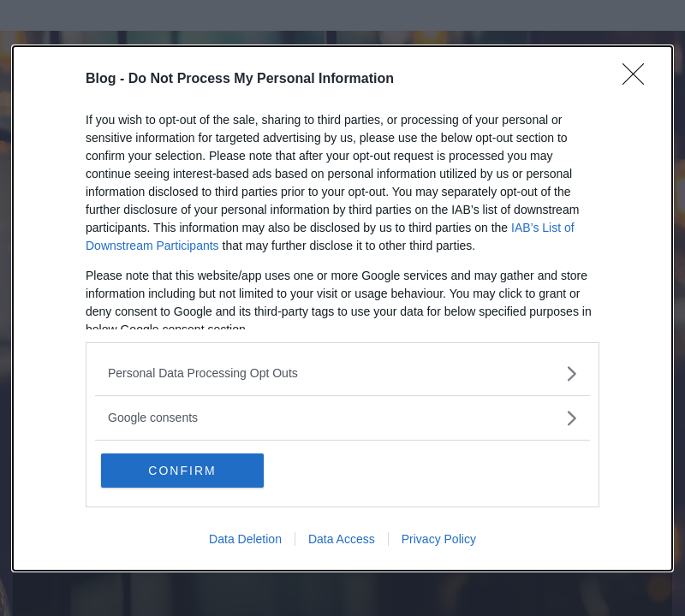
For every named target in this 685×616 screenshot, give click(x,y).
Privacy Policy (439, 539)
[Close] (639, 80)
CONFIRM (182, 471)
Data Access (342, 539)
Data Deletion (245, 539)
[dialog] (342, 308)
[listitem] (342, 373)
